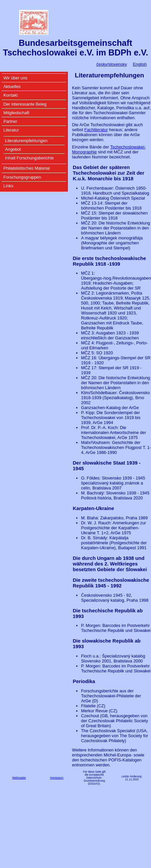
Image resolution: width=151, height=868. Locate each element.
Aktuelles (12, 87)
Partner (10, 121)
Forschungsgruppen (22, 177)
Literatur (11, 130)
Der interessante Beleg (25, 104)
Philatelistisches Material (26, 168)
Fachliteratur (96, 130)
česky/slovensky (112, 64)
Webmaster (19, 778)
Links (8, 186)
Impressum (57, 778)
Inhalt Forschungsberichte (29, 158)
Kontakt (10, 95)
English (140, 64)
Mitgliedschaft (16, 113)
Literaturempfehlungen (26, 141)
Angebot (13, 149)
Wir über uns (15, 78)
